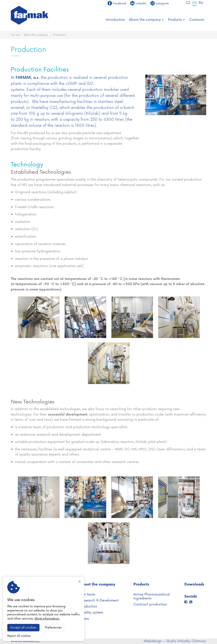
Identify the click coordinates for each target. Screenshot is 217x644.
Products (176, 20)
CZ (187, 3)
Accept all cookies (23, 628)
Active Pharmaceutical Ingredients (152, 596)
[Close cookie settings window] (80, 582)
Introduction (115, 20)
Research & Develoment (99, 600)
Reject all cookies (19, 636)
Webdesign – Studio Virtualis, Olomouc (175, 641)
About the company (146, 20)
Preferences (53, 628)
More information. (47, 619)
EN (194, 3)
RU (201, 3)
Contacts (197, 20)
